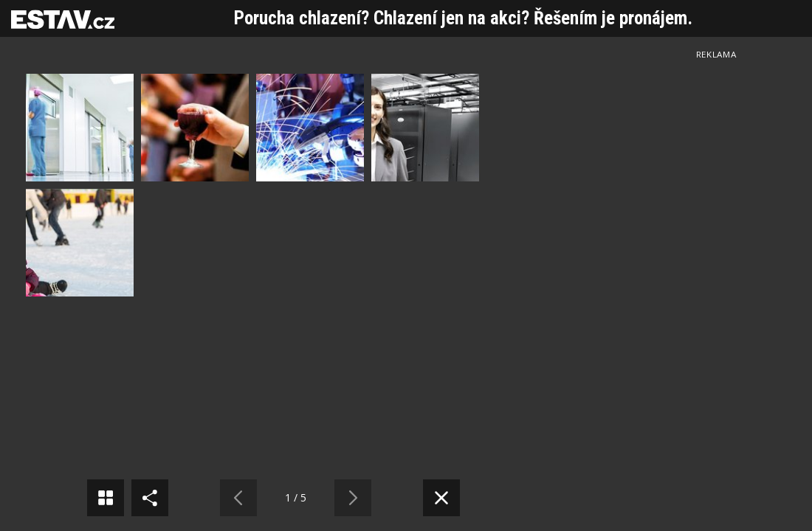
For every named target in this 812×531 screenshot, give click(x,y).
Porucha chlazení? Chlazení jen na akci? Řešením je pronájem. (463, 18)
